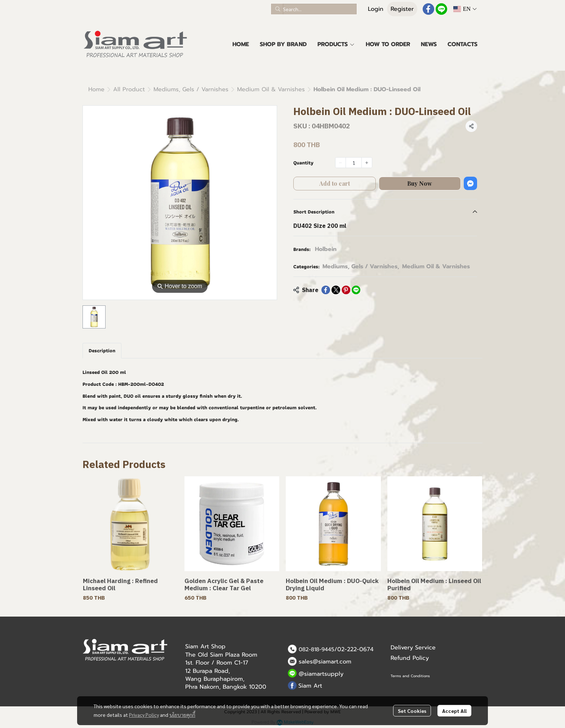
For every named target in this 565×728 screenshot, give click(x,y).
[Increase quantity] (367, 163)
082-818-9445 (317, 649)
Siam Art (310, 686)
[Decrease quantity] (341, 163)
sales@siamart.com (325, 662)
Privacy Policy (144, 715)
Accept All (454, 711)
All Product (129, 89)
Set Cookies (412, 711)
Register (402, 9)
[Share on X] (336, 290)
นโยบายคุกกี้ (182, 715)
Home (96, 89)
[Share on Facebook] (326, 290)
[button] (314, 9)
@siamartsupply (321, 674)
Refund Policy (410, 658)
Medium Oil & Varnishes (271, 89)
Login (376, 9)
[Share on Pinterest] (346, 290)
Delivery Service (413, 648)
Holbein (326, 249)
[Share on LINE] (356, 290)
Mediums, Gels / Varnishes (191, 89)
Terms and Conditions (410, 676)
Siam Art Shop (205, 647)
